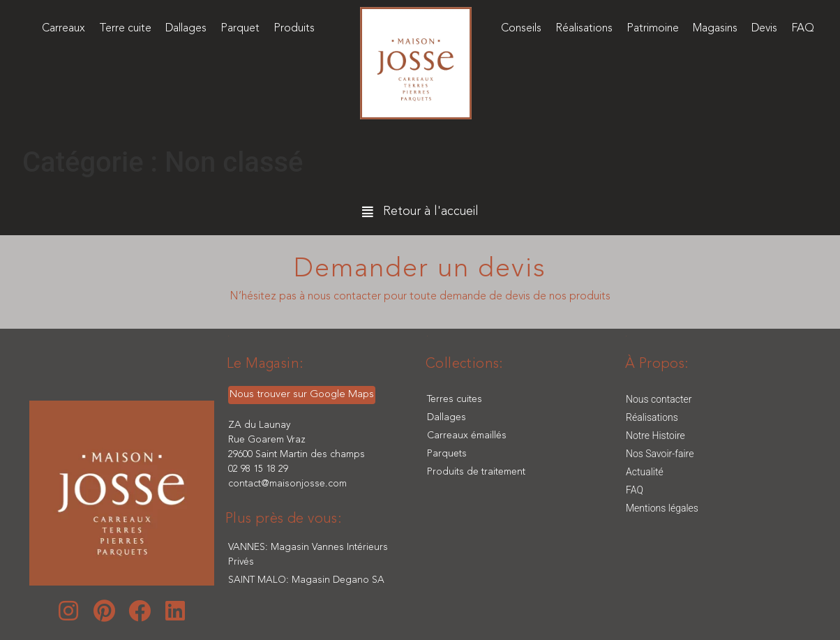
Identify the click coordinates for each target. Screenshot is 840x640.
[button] (420, 213)
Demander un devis (420, 269)
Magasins (715, 29)
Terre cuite (125, 29)
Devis (764, 29)
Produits (294, 29)
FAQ (803, 29)
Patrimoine (653, 29)
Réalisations (584, 29)
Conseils (521, 29)
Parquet (240, 29)
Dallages (186, 29)
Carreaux (63, 29)
